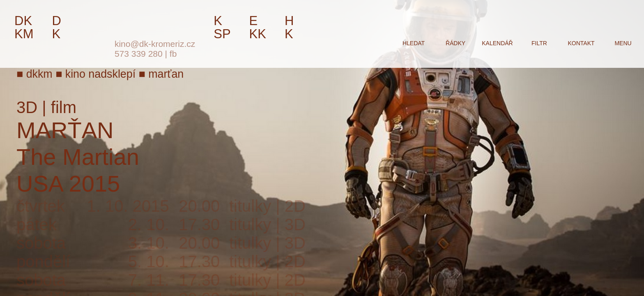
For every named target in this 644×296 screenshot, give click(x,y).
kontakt (581, 43)
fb (173, 54)
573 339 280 (139, 54)
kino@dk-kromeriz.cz (155, 44)
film (64, 107)
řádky (455, 43)
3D (27, 107)
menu (623, 43)
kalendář (497, 43)
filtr (539, 43)
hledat (414, 43)
